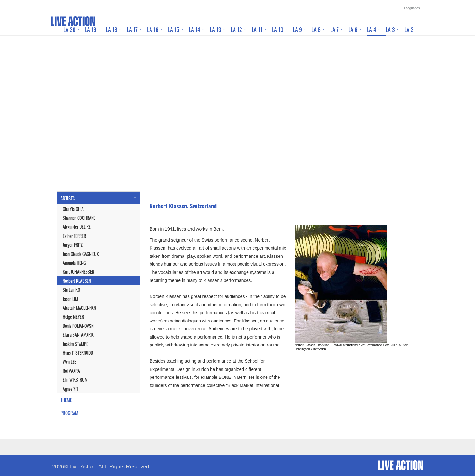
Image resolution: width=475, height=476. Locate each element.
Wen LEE (70, 362)
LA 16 (153, 29)
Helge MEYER (73, 317)
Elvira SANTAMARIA (78, 335)
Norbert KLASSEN (77, 281)
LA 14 (195, 29)
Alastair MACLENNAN (79, 308)
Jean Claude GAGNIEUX (81, 254)
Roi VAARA (71, 371)
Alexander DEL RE (77, 227)
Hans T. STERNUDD (78, 353)
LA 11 (257, 29)
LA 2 (409, 29)
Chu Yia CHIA (73, 209)
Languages (412, 8)
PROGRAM (69, 413)
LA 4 (372, 29)
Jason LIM (70, 299)
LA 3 (390, 29)
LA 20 (69, 29)
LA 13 (215, 29)
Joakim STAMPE (75, 344)
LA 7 (334, 29)
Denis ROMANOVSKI (79, 326)
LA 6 (353, 29)
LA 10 (278, 29)
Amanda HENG (74, 263)
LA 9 (297, 29)
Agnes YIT (71, 389)
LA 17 (132, 29)
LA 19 (91, 29)
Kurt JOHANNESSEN (78, 272)
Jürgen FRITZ (73, 245)
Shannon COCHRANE (79, 218)
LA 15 (174, 29)
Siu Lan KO (71, 290)
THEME (66, 400)
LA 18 (112, 29)
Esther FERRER (74, 236)
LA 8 (316, 29)
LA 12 (236, 29)
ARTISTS (68, 198)
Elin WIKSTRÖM (75, 380)
